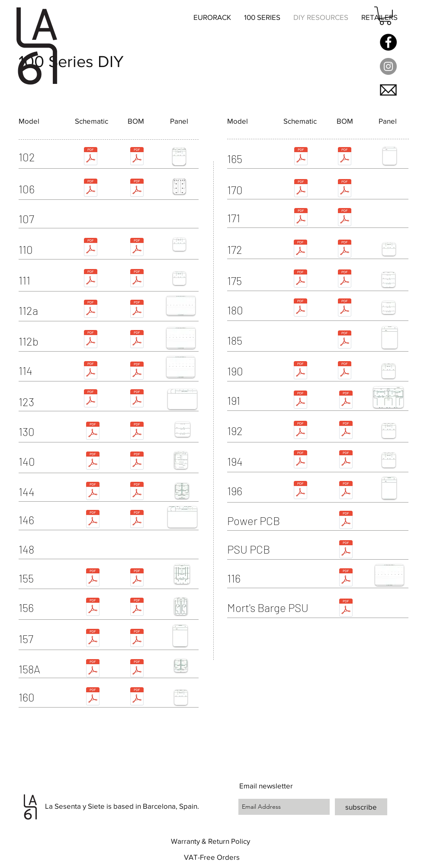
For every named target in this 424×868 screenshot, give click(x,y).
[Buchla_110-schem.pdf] (90, 248)
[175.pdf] (344, 280)
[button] (385, 16)
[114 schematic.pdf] (90, 371)
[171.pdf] (344, 218)
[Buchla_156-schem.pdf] (93, 608)
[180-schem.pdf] (300, 309)
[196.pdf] (346, 491)
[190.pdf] (344, 371)
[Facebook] (388, 42)
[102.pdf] (137, 157)
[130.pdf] (137, 432)
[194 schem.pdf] (300, 460)
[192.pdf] (346, 431)
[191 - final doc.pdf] (346, 401)
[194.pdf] (346, 460)
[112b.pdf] (137, 340)
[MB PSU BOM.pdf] (346, 609)
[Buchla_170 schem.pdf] (301, 189)
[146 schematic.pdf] (93, 520)
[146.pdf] (137, 520)
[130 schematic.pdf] (93, 432)
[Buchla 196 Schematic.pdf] (300, 491)
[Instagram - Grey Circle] (388, 66)
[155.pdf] (137, 578)
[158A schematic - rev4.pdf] (93, 669)
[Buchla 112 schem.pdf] (90, 310)
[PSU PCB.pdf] (346, 550)
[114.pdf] (137, 372)
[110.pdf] (137, 248)
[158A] (44, 669)
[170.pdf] (344, 189)
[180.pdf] (344, 309)
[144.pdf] (137, 492)
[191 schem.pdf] (300, 401)
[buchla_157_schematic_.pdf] (93, 639)
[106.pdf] (137, 189)
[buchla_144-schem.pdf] (93, 492)
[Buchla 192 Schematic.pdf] (300, 431)
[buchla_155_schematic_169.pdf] (93, 578)
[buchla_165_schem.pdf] (301, 157)
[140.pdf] (137, 462)
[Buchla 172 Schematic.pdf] (300, 250)
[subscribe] (361, 807)
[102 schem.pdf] (90, 157)
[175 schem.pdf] (300, 280)
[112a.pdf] (137, 310)
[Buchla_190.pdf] (300, 371)
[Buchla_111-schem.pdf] (90, 279)
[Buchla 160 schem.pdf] (93, 697)
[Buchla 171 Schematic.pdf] (301, 218)
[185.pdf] (344, 341)
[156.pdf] (137, 608)
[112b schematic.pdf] (90, 340)
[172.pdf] (344, 250)
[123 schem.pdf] (90, 399)
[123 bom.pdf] (137, 399)
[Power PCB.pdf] (346, 521)
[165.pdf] (344, 157)
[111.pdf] (137, 279)
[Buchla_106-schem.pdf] (90, 189)
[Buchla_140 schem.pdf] (93, 462)
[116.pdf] (346, 578)
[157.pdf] (137, 639)
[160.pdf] (137, 697)
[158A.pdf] (137, 669)
